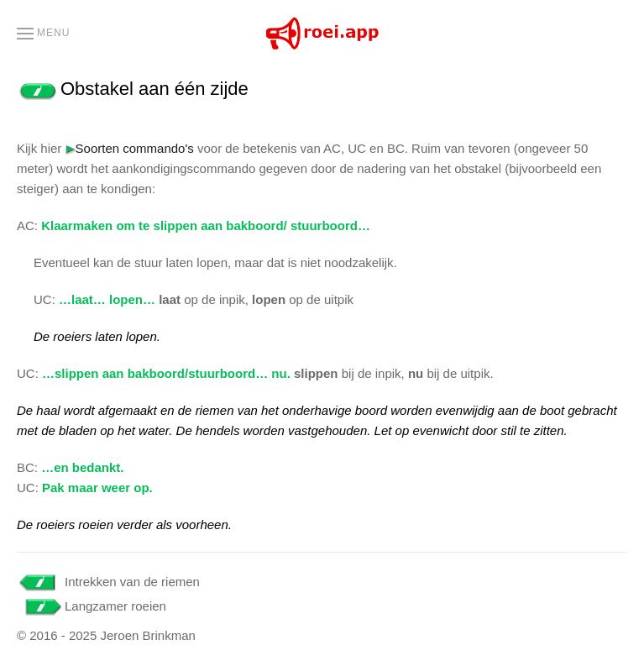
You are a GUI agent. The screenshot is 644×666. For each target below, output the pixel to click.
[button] (43, 34)
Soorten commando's (130, 148)
